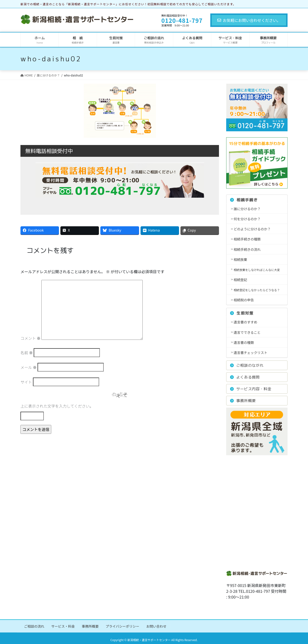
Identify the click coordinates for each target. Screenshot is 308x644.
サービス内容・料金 (251, 389)
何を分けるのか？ (247, 219)
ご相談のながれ (247, 365)
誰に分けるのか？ (247, 209)
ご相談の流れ (34, 626)
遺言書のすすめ (245, 322)
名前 (27, 353)
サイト (26, 382)
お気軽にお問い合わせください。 (249, 20)
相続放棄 (240, 259)
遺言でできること (247, 332)
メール (29, 367)
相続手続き (244, 200)
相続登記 (240, 280)
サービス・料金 (63, 626)
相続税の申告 (244, 300)
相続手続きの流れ (247, 249)
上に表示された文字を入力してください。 (57, 406)
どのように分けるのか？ (252, 229)
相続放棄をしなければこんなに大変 (257, 270)
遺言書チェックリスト (250, 353)
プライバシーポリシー (122, 626)
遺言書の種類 (244, 342)
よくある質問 (245, 377)
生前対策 (242, 313)
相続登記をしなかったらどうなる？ (257, 290)
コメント (31, 338)
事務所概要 (243, 401)
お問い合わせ (156, 626)
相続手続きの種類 (247, 239)
